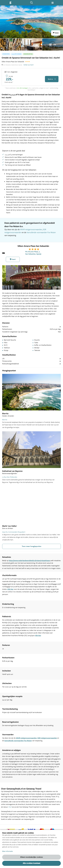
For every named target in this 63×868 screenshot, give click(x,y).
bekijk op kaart (29, 65)
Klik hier (10, 589)
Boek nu (52, 79)
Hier (10, 807)
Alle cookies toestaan (32, 863)
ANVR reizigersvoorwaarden (31, 230)
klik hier (38, 635)
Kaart (13, 259)
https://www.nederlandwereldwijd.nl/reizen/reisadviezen (30, 560)
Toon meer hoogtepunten (32, 546)
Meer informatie (7, 851)
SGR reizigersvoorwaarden (47, 738)
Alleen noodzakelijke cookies (32, 857)
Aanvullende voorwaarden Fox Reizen (41, 232)
